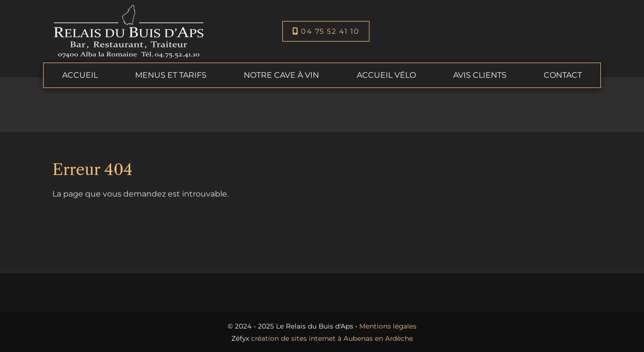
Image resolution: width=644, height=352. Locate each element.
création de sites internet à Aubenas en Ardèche (332, 338)
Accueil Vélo (386, 75)
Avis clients (480, 75)
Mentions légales (388, 326)
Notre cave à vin (281, 75)
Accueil (80, 75)
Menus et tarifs (171, 75)
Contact (563, 75)
